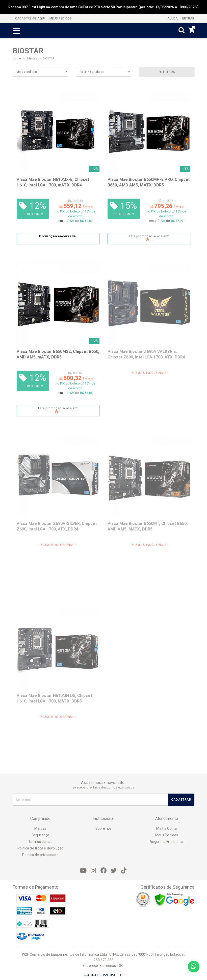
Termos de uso (40, 842)
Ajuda (172, 18)
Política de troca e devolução (41, 848)
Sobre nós (104, 828)
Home (17, 59)
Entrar (188, 18)
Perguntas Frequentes (167, 842)
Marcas (32, 59)
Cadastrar (181, 800)
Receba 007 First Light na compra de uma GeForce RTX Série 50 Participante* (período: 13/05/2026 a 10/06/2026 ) (103, 7)
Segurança (40, 835)
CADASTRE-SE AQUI (30, 18)
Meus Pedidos (167, 835)
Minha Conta (166, 828)
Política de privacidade (40, 855)
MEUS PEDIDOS (60, 18)
